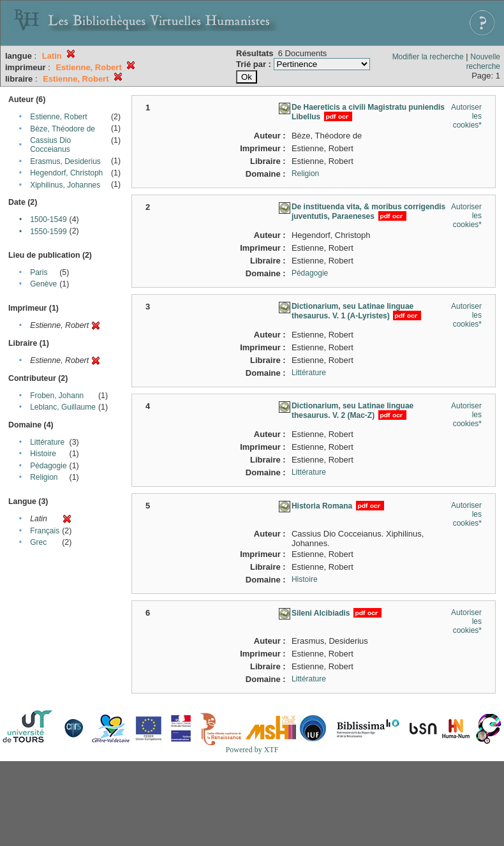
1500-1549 (48, 219)
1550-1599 (48, 232)
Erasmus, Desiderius (65, 161)
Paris (39, 272)
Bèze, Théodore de (63, 129)
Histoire (43, 454)
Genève (43, 284)
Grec (38, 542)
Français (45, 531)
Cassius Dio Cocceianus (50, 145)
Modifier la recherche (428, 57)
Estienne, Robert (58, 117)
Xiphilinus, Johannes (65, 185)
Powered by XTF (252, 750)
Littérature (47, 442)
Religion (44, 477)
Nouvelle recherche (483, 62)
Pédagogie (48, 466)
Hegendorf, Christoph (66, 173)
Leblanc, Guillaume (63, 407)
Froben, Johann (57, 396)
